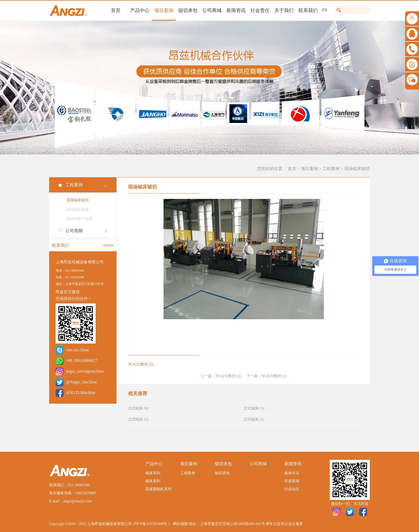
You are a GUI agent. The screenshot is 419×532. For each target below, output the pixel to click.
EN (325, 10)
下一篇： (267, 376)
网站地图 (179, 524)
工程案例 (331, 169)
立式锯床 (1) (254, 419)
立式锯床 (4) (138, 408)
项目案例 (309, 169)
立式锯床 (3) (254, 408)
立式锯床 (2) (138, 419)
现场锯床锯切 (357, 169)
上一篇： (221, 376)
